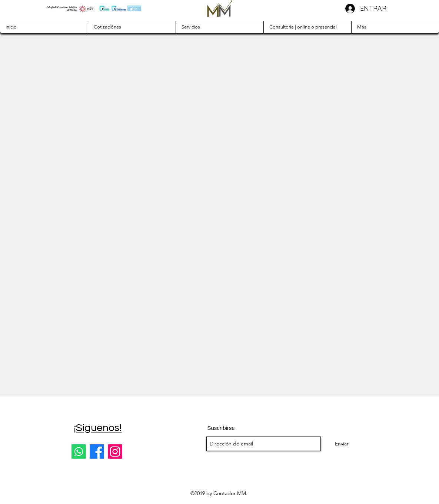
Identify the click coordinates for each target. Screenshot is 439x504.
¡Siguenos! (98, 428)
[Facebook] (97, 452)
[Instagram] (115, 452)
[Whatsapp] (79, 452)
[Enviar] (342, 444)
